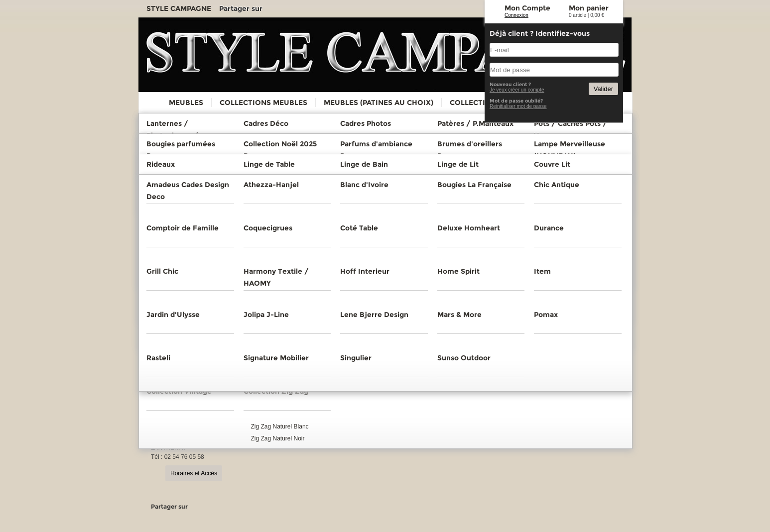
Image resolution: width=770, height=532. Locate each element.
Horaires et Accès (194, 473)
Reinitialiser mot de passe (518, 106)
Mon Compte (527, 8)
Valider (603, 89)
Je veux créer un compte (517, 90)
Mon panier (589, 8)
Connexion (516, 15)
